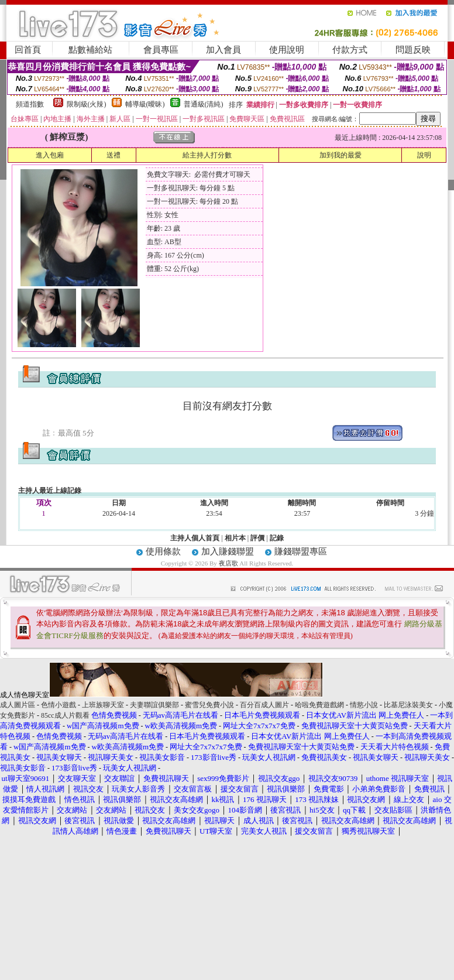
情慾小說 (364, 705)
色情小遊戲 (59, 705)
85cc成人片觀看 (65, 715)
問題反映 (413, 50)
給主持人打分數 (207, 155)
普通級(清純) (204, 104)
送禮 (113, 155)
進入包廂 (50, 155)
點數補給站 (90, 50)
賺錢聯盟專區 (301, 551)
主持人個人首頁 (195, 538)
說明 (424, 155)
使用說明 (287, 50)
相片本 (235, 538)
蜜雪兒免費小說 (209, 705)
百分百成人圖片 (264, 705)
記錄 (277, 538)
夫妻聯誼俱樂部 (154, 705)
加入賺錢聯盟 (228, 551)
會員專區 (161, 50)
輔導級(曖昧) (145, 104)
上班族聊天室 (103, 705)
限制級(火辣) (87, 104)
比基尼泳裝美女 (408, 705)
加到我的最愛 (340, 155)
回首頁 (28, 50)
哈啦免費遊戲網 (319, 705)
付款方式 (350, 50)
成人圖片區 (18, 705)
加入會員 (223, 50)
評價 (257, 538)
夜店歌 (228, 563)
